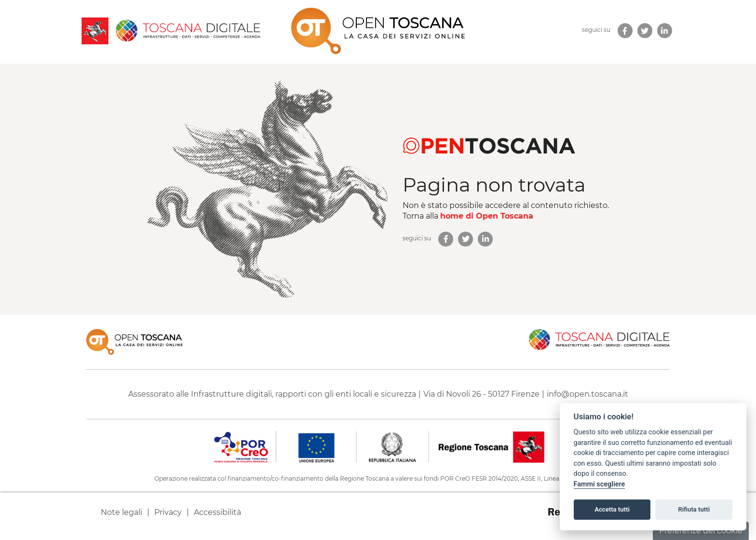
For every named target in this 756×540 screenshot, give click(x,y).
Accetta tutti (612, 509)
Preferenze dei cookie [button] (701, 531)
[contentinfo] (378, 427)
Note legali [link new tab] (121, 512)
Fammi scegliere (600, 484)
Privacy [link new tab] (168, 512)
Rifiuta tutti (694, 509)
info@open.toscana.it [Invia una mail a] (587, 394)
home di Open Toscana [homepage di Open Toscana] (487, 216)
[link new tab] (625, 31)
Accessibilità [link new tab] (217, 512)
